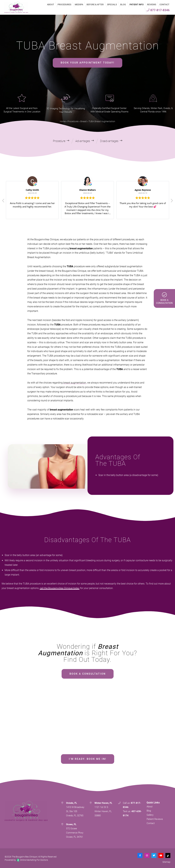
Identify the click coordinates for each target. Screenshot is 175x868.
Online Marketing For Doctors (32, 859)
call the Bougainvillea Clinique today (60, 588)
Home (63, 121)
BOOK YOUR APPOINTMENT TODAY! (87, 62)
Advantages (83, 141)
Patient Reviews (155, 819)
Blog (149, 810)
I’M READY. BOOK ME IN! (88, 759)
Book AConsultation (164, 298)
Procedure (59, 141)
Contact (151, 823)
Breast (84, 121)
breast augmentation (75, 382)
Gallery (150, 814)
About (150, 806)
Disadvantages (109, 141)
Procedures (73, 121)
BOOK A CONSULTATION (88, 673)
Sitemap (166, 862)
